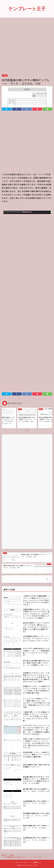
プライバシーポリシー (22, 862)
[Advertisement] (27, 46)
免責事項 (36, 862)
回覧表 (5, 76)
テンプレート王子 (27, 9)
